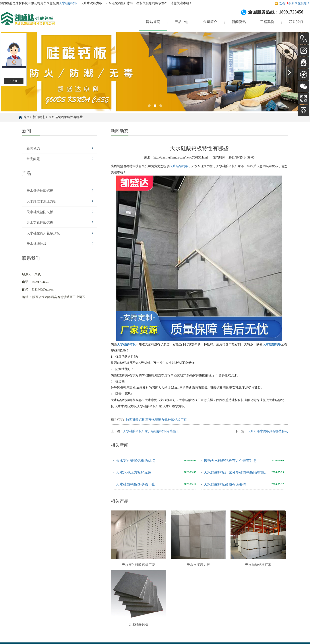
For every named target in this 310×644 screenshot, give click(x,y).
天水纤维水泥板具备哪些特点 (268, 431)
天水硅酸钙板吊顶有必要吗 (225, 484)
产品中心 (182, 22)
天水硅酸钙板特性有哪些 (66, 117)
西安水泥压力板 (156, 420)
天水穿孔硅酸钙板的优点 (136, 461)
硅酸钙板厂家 (177, 420)
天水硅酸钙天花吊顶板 (43, 233)
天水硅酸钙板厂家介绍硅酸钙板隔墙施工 (151, 431)
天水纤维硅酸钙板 (40, 191)
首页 (26, 117)
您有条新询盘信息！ (293, 3)
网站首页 (153, 22)
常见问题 (33, 159)
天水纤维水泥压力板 (42, 201)
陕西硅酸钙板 (136, 420)
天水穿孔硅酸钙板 (40, 223)
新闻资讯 (239, 22)
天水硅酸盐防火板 (40, 212)
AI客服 (14, 81)
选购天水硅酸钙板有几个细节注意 (230, 461)
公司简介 (210, 22)
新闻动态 (39, 117)
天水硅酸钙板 (68, 3)
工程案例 (267, 22)
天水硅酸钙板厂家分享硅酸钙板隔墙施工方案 (236, 472)
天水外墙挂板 (37, 244)
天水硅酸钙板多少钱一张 (136, 484)
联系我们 (296, 22)
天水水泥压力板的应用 (134, 472)
